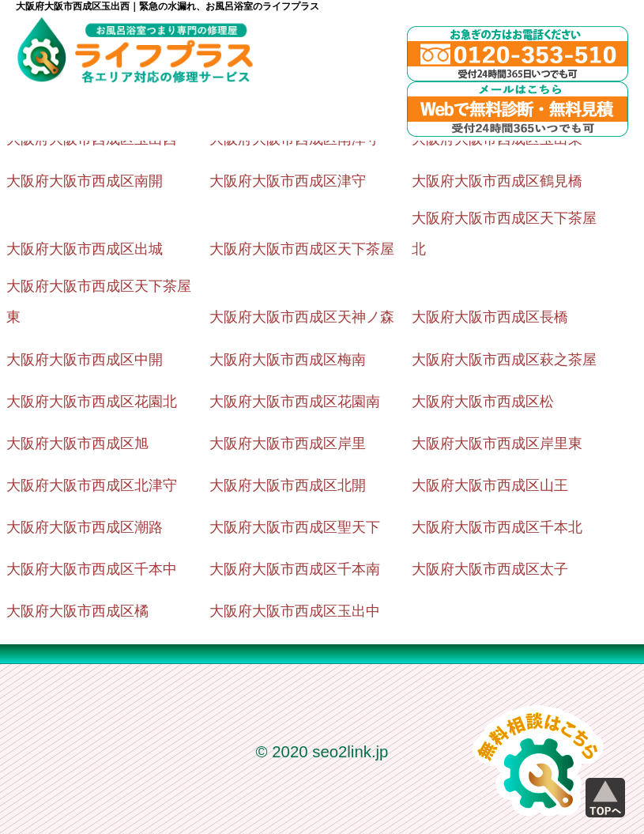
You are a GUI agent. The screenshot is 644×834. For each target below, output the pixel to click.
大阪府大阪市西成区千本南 (295, 569)
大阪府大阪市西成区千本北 (497, 527)
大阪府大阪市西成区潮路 (85, 527)
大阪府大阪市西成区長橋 (490, 317)
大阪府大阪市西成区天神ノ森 (302, 317)
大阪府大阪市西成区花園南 (295, 402)
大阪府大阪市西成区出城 (85, 249)
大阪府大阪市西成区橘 (77, 611)
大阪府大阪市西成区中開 (85, 360)
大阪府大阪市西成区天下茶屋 (302, 249)
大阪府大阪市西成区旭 (77, 443)
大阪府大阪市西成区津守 (288, 181)
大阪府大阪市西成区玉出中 (295, 611)
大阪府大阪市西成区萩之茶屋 (504, 360)
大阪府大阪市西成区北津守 (92, 485)
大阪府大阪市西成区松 (483, 402)
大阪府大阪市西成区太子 (490, 569)
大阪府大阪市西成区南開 (85, 181)
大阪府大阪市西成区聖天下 (295, 527)
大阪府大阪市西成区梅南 (288, 360)
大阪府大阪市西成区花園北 (92, 402)
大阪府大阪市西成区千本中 (92, 569)
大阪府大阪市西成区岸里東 (497, 443)
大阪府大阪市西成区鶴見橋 (497, 181)
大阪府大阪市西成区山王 (490, 485)
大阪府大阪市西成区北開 (288, 485)
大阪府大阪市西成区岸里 (288, 443)
